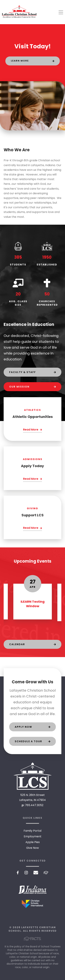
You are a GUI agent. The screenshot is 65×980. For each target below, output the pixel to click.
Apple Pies (33, 842)
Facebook (18, 873)
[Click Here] (32, 430)
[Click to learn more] (33, 61)
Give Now (32, 848)
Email (36, 873)
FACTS (46, 873)
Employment (33, 836)
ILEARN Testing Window (33, 604)
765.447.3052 (34, 805)
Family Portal (32, 831)
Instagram (26, 873)
